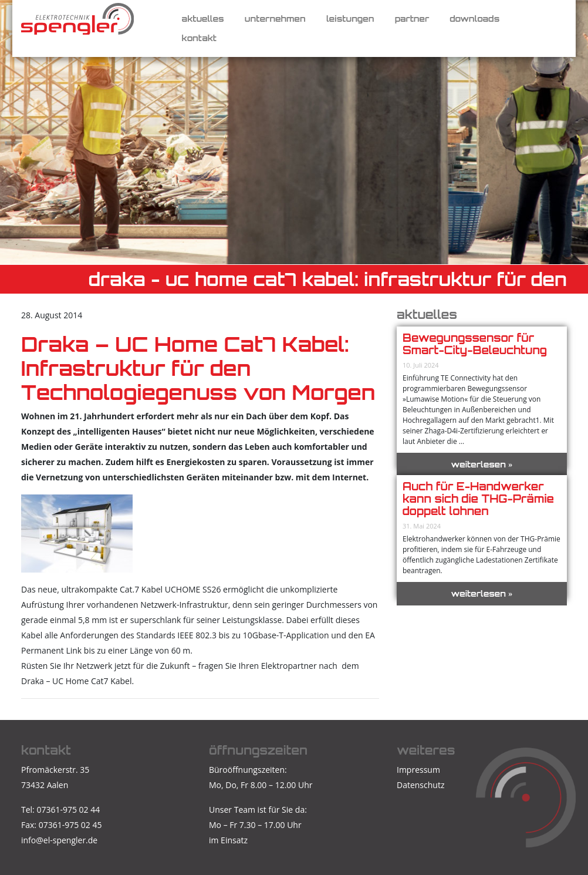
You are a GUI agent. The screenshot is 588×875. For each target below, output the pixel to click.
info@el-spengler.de (59, 840)
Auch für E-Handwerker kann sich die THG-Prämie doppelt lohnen (478, 499)
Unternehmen (275, 18)
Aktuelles (203, 18)
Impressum (418, 770)
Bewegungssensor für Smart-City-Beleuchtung (475, 344)
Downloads (474, 18)
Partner (412, 18)
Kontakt (199, 38)
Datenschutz (420, 785)
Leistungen (350, 18)
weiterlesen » (482, 464)
